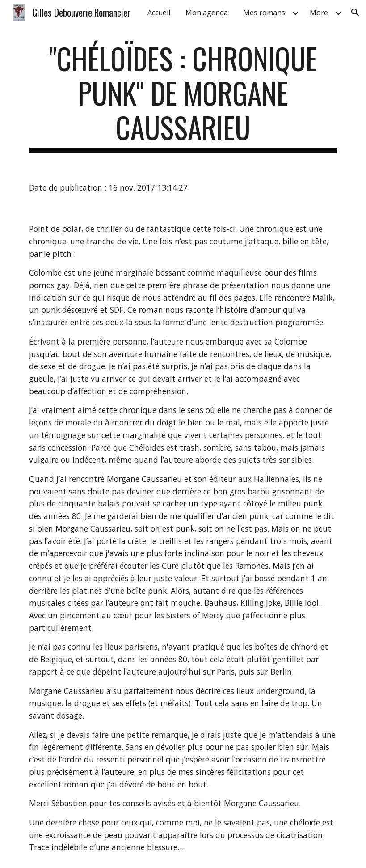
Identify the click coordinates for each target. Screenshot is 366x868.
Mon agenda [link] (207, 13)
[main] (183, 97)
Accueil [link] (159, 13)
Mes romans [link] (264, 13)
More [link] (319, 13)
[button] (355, 13)
